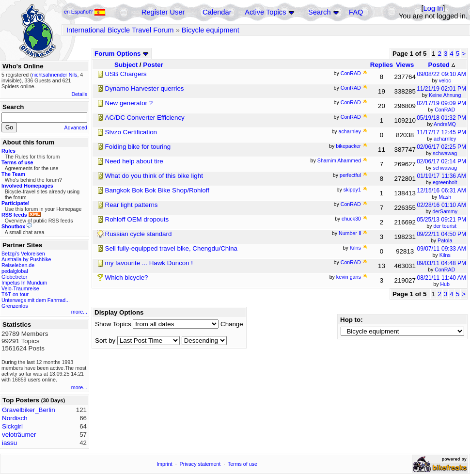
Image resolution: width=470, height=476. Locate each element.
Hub (445, 284)
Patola (445, 240)
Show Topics (113, 324)
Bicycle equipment (211, 30)
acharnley (445, 139)
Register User (163, 12)
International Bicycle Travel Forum (120, 30)
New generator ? (129, 103)
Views (405, 65)
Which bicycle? (127, 278)
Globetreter (14, 277)
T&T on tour (15, 294)
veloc (445, 80)
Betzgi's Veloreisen (23, 254)
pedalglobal (15, 271)
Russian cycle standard (139, 234)
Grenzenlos (15, 306)
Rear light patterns (132, 205)
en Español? (85, 12)
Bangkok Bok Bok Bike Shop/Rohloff (157, 190)
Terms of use (243, 464)
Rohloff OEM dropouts (137, 219)
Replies (382, 65)
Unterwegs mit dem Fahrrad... (36, 300)
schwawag (445, 153)
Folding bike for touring (138, 147)
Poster (153, 65)
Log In (433, 8)
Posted (442, 65)
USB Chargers (126, 74)
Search (319, 12)
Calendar (217, 12)
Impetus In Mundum (24, 283)
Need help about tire (134, 161)
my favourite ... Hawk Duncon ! (149, 263)
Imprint (164, 464)
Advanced (76, 127)
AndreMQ (445, 124)
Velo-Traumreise (20, 288)
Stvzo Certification (131, 132)
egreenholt (445, 182)
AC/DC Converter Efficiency (145, 118)
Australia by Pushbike (26, 259)
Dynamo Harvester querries (145, 88)
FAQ (356, 12)
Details (79, 94)
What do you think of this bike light (154, 176)
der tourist (445, 226)
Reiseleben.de (18, 265)
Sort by (105, 341)
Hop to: (352, 320)
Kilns (445, 255)
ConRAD (445, 110)
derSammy (445, 211)
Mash (445, 197)
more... (79, 312)
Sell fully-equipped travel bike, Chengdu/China (171, 248)
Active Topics (265, 12)
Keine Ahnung (445, 95)
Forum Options (122, 54)
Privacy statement (200, 464)
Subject (126, 65)
